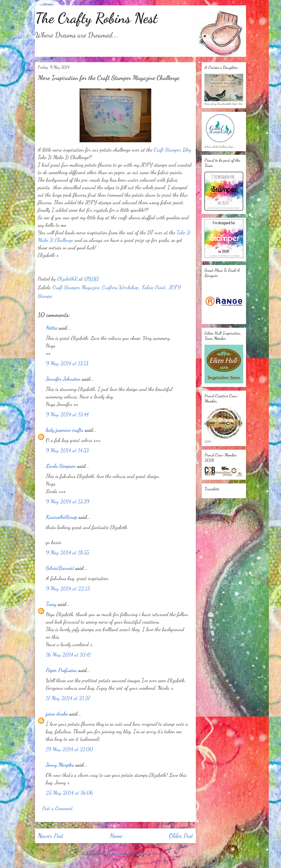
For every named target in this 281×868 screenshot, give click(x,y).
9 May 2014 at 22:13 (68, 588)
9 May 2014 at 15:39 (68, 501)
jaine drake (57, 714)
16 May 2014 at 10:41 (68, 654)
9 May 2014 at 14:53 (67, 450)
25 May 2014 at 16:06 (69, 793)
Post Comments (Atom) (128, 853)
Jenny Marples (60, 765)
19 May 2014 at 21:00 (69, 749)
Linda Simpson (61, 466)
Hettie (52, 328)
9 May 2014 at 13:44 (67, 414)
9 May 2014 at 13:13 (67, 363)
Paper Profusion (61, 670)
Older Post (181, 836)
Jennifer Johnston (63, 379)
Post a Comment (58, 808)
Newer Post (51, 836)
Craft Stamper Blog (172, 150)
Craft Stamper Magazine (76, 287)
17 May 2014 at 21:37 (68, 698)
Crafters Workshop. (121, 287)
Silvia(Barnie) (60, 568)
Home (116, 836)
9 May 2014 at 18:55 (67, 552)
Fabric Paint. (154, 287)
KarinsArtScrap (62, 517)
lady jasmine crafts (65, 430)
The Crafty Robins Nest (96, 18)
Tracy (52, 604)
